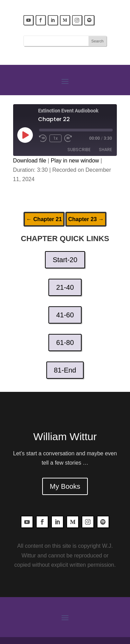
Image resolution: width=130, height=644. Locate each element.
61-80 (65, 343)
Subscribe (79, 150)
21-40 (65, 287)
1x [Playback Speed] (55, 138)
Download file (30, 161)
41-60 (65, 315)
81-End (65, 370)
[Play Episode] (25, 135)
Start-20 (65, 260)
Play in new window (75, 161)
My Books (65, 486)
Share (105, 150)
